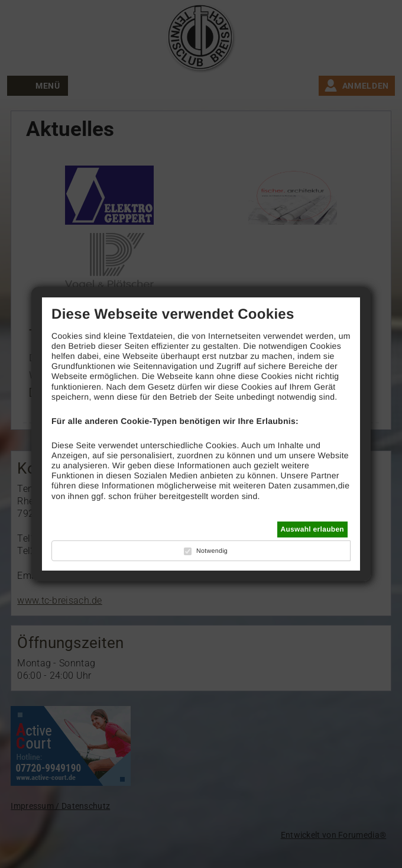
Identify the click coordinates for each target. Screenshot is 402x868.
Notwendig (212, 551)
